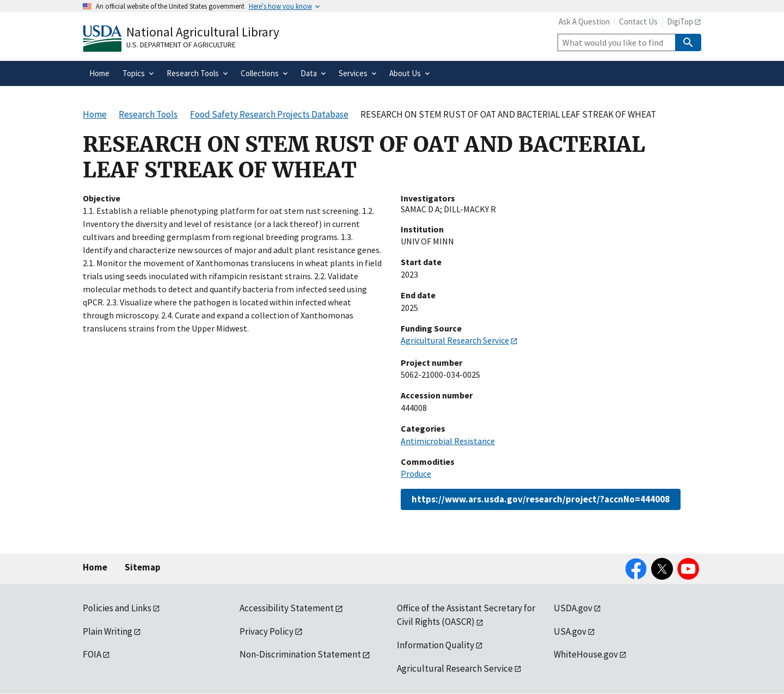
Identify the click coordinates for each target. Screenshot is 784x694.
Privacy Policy (267, 631)
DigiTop (680, 22)
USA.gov (570, 631)
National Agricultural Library (203, 32)
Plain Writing (108, 631)
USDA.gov (573, 608)
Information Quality (436, 645)
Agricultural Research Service (455, 340)
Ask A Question (584, 22)
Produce (416, 474)
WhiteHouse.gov (586, 654)
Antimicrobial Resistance (448, 441)
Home (95, 567)
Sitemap (143, 567)
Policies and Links (117, 608)
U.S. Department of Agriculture (181, 45)
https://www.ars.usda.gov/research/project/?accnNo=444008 (541, 499)
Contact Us (638, 22)
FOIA (92, 654)
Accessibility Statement (287, 608)
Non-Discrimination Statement (300, 654)
